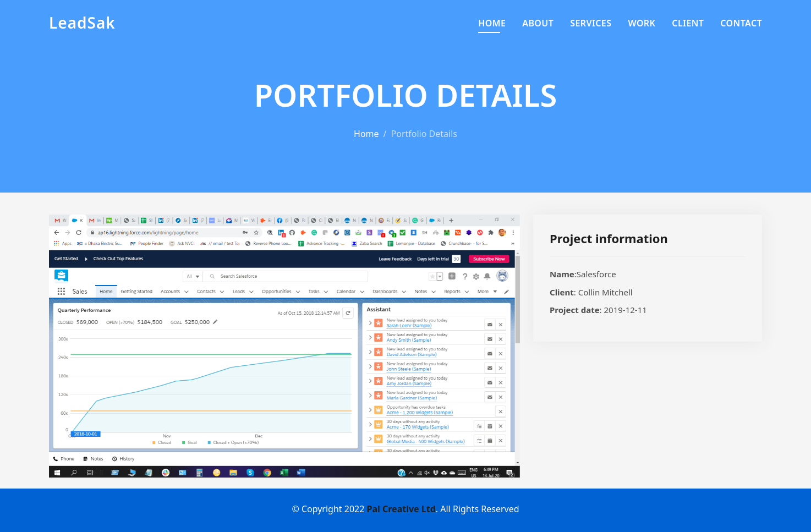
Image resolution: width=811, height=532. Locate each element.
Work (642, 23)
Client (688, 23)
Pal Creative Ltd (401, 509)
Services (591, 23)
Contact (741, 23)
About (538, 23)
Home (492, 23)
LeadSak (82, 23)
